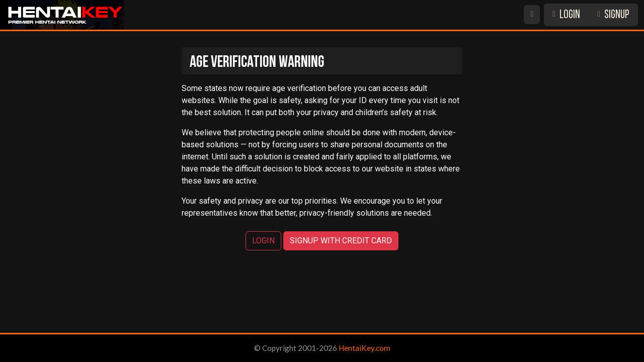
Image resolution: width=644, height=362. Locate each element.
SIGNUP (613, 15)
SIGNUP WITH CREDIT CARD (341, 241)
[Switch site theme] (532, 15)
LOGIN (566, 15)
